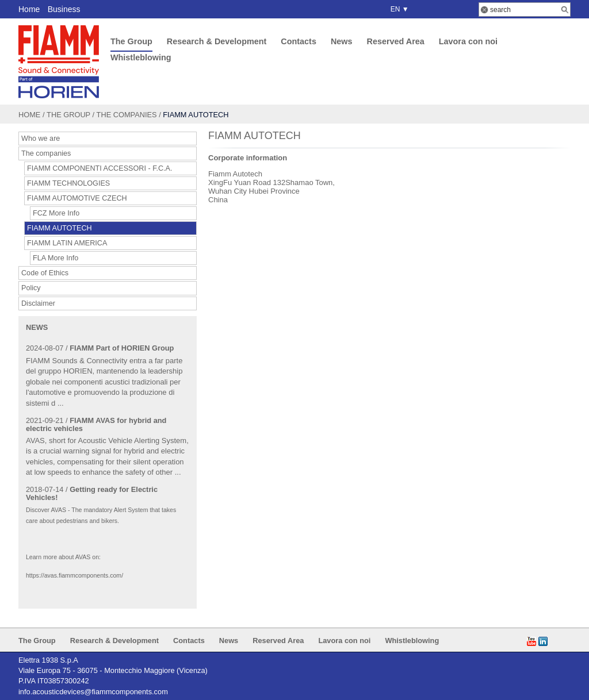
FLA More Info (56, 258)
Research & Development (217, 41)
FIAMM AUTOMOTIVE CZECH (77, 198)
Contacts (299, 41)
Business (64, 9)
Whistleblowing (141, 57)
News (342, 41)
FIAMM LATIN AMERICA (67, 243)
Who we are (41, 139)
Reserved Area (395, 41)
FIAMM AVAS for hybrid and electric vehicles (96, 424)
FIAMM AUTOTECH (60, 228)
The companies (127, 115)
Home (29, 9)
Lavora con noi (468, 41)
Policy (31, 288)
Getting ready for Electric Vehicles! (92, 493)
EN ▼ (398, 9)
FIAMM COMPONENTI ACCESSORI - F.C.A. (100, 168)
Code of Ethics (45, 273)
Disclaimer (38, 303)
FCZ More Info (56, 213)
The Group (131, 41)
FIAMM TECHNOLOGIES (68, 183)
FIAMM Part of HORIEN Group (122, 348)
